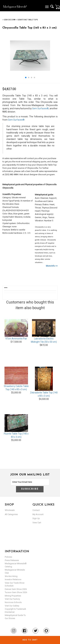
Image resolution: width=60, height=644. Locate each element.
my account (38, 514)
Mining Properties (13, 596)
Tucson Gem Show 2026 (16, 592)
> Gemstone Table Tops (27, 20)
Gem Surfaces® (40, 108)
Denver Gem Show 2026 (16, 589)
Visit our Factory (12, 599)
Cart (58, 7)
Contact (36, 510)
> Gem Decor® (9, 20)
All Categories (11, 514)
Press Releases (12, 560)
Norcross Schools (13, 602)
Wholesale (10, 510)
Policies (8, 557)
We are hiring (11, 576)
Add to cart (30, 640)
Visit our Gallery (12, 606)
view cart (37, 523)
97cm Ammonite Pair (16, 339)
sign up (36, 518)
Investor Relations (13, 579)
